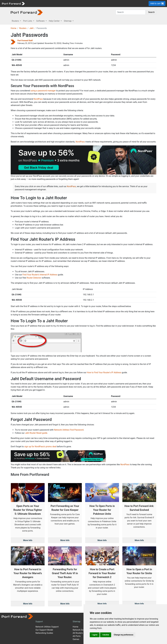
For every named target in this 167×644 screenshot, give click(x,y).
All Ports (77, 636)
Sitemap (77, 622)
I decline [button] (106, 635)
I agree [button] (95, 635)
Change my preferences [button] (123, 635)
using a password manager (43, 91)
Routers (23, 28)
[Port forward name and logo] (13, 3)
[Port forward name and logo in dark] (27, 12)
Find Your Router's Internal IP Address (40, 275)
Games (76, 639)
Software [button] (41, 21)
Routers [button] (16, 21)
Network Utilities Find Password (69, 430)
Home (14, 28)
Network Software (81, 630)
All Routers (78, 633)
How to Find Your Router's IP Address (104, 372)
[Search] (131, 12)
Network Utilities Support (47, 627)
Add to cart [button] (157, 4)
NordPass (38, 99)
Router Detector (34, 278)
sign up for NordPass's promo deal (40, 447)
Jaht (31, 28)
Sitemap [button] (68, 21)
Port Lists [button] (28, 21)
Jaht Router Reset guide (36, 433)
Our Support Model (44, 630)
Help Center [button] (55, 21)
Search (151, 12)
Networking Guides (44, 633)
